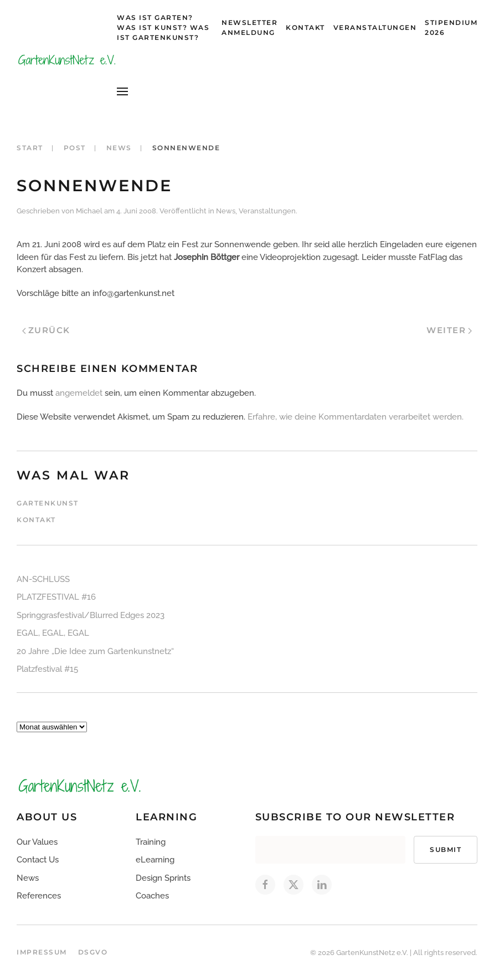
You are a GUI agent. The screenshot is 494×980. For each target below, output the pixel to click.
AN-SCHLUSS (43, 579)
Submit (446, 849)
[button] (122, 91)
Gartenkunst (48, 503)
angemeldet (79, 393)
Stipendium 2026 (451, 27)
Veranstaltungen (375, 27)
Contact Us (38, 860)
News (226, 211)
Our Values (37, 842)
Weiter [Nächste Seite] (449, 330)
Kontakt (305, 27)
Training (151, 842)
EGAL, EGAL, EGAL (53, 633)
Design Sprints (163, 878)
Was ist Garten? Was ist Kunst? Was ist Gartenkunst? (163, 27)
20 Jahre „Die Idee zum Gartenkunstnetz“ (95, 651)
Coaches (152, 896)
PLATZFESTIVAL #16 (56, 597)
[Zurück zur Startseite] (67, 60)
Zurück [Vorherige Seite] (46, 330)
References (39, 896)
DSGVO (93, 952)
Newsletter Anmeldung (249, 27)
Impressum (42, 952)
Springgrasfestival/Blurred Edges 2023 (91, 615)
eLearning (155, 860)
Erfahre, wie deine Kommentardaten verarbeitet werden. (356, 417)
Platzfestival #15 (47, 669)
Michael (89, 211)
